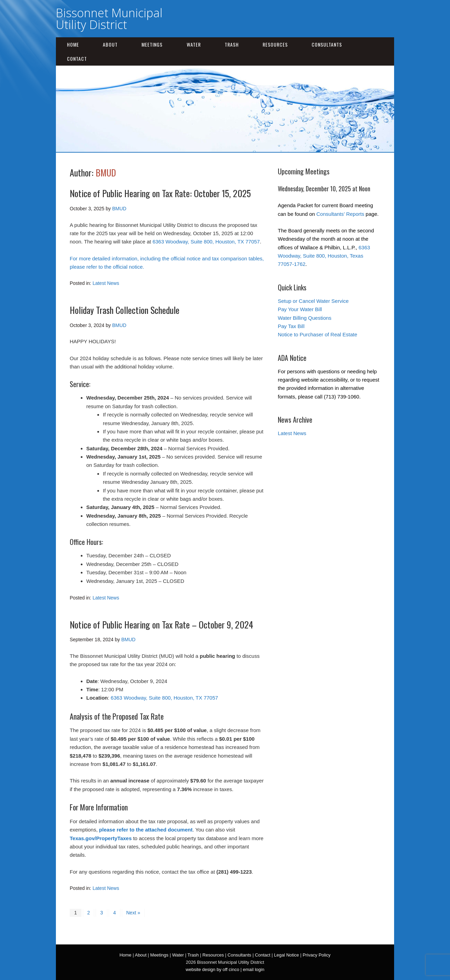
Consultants (327, 44)
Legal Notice (286, 955)
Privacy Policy (317, 955)
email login (254, 969)
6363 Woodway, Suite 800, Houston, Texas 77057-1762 (324, 256)
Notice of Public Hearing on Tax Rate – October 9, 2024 (162, 624)
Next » (133, 913)
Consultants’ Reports (340, 214)
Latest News (106, 283)
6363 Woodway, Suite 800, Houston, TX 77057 (206, 242)
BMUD (106, 172)
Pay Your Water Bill (300, 309)
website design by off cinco (212, 969)
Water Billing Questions (305, 318)
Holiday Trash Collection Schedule (125, 310)
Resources (275, 44)
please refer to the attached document (146, 830)
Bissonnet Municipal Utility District (109, 19)
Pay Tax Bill (291, 326)
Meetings (152, 44)
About (110, 44)
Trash (232, 44)
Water (194, 44)
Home (73, 44)
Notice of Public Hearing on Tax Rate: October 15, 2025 (160, 193)
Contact (77, 59)
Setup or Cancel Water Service (313, 301)
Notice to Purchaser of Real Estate (317, 334)
